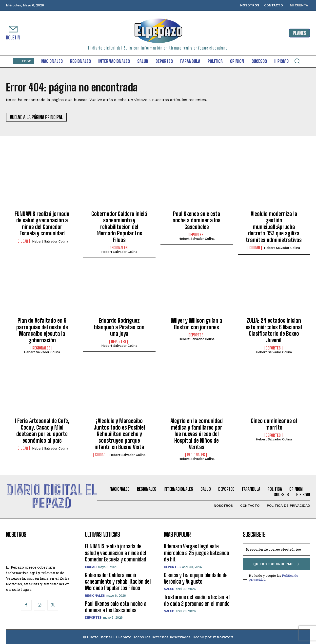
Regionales (119, 248)
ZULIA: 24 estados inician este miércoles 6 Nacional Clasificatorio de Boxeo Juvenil (274, 330)
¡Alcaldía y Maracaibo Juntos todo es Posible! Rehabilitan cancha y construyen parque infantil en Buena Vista (119, 434)
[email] (276, 549)
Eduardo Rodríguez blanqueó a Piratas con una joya (119, 327)
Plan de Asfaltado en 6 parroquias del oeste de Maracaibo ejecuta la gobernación (42, 330)
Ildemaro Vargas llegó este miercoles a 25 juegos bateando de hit (197, 553)
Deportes (196, 235)
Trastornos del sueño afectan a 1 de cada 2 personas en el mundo (197, 600)
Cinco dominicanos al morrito (274, 424)
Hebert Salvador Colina (50, 241)
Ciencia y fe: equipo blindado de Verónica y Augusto (196, 578)
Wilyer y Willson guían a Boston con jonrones (197, 324)
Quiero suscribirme (276, 564)
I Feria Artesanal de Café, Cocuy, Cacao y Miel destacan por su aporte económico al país (42, 431)
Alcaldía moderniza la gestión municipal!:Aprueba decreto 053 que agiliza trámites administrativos (274, 227)
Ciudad (23, 241)
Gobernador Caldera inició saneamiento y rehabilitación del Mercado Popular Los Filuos (119, 227)
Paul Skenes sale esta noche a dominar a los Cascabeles (197, 220)
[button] (297, 61)
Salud (169, 589)
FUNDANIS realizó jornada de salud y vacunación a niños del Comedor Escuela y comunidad (42, 224)
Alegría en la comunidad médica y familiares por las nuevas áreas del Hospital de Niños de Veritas (197, 434)
